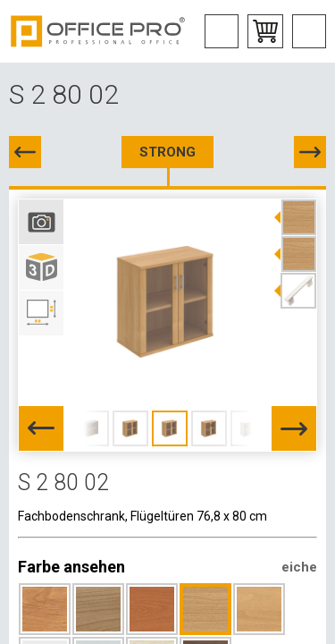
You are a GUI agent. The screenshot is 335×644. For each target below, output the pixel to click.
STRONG (167, 152)
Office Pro (98, 31)
